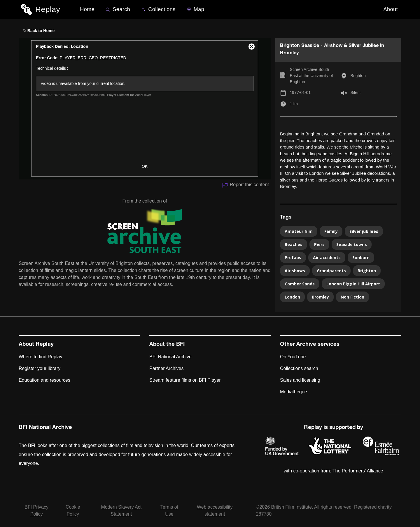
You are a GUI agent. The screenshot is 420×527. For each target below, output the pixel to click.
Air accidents (327, 258)
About (391, 9)
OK (145, 166)
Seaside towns (352, 244)
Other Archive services (310, 345)
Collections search (299, 368)
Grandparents (331, 271)
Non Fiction (352, 297)
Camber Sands (300, 284)
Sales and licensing (300, 380)
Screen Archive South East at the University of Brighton (311, 76)
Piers (319, 244)
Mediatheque (294, 392)
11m (294, 104)
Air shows (295, 271)
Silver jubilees (364, 231)
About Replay (36, 345)
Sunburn (361, 258)
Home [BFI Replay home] (87, 9)
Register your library (40, 368)
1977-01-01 (300, 93)
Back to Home (38, 31)
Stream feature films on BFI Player (185, 380)
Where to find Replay (40, 357)
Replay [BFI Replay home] (48, 9)
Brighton (358, 76)
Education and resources (44, 380)
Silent (356, 93)
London (292, 297)
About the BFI (167, 345)
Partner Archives (166, 368)
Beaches (294, 244)
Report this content (245, 185)
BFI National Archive (170, 357)
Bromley (320, 297)
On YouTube (293, 357)
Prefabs (293, 258)
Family (331, 231)
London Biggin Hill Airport (353, 284)
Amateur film (299, 231)
